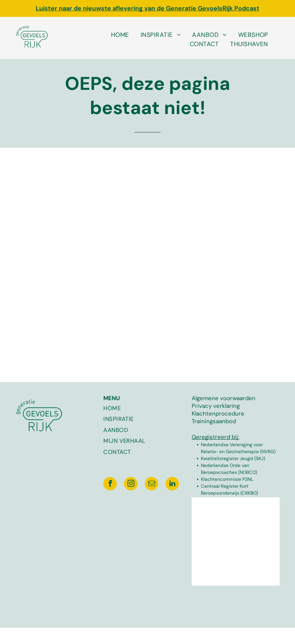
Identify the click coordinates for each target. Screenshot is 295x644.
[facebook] (110, 485)
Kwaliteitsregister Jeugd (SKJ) (233, 459)
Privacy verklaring (216, 406)
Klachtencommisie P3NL (227, 479)
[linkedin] (172, 485)
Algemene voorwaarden (224, 398)
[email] (152, 485)
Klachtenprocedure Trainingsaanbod (218, 417)
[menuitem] (120, 35)
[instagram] (131, 485)
